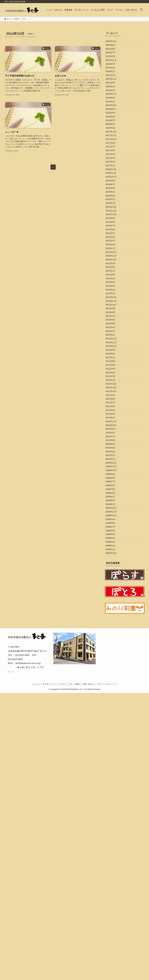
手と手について (49, 971)
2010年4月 (113, 675)
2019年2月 (113, 136)
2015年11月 (113, 306)
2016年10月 (113, 253)
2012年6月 (113, 540)
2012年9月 (113, 523)
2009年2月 (113, 757)
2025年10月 (113, 42)
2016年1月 (113, 294)
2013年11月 (113, 447)
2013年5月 (113, 482)
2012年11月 (113, 511)
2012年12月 (113, 505)
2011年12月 (113, 575)
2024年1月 (113, 95)
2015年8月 (113, 324)
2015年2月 (113, 359)
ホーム (37, 971)
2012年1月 (113, 570)
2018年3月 (113, 165)
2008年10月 (113, 781)
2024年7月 (113, 77)
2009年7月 (113, 728)
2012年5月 (113, 546)
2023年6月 (113, 107)
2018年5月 (113, 154)
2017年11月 (113, 189)
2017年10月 (113, 195)
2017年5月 (113, 212)
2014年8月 (113, 394)
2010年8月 (113, 652)
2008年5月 (113, 810)
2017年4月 (113, 218)
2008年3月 (113, 822)
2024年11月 (113, 72)
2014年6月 (113, 406)
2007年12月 (113, 839)
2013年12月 (113, 441)
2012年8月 (113, 529)
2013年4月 (113, 488)
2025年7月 (113, 60)
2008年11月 (113, 775)
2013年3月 (113, 493)
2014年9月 (113, 388)
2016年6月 (113, 271)
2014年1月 (113, 435)
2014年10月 (113, 382)
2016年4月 (113, 277)
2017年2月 (113, 230)
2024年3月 (113, 83)
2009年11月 (113, 704)
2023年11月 (113, 101)
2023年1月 (113, 118)
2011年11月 (113, 581)
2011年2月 (113, 628)
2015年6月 (113, 335)
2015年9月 (113, 318)
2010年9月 (113, 646)
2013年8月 (113, 464)
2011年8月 (113, 599)
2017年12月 (113, 183)
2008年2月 (113, 827)
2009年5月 (113, 739)
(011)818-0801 (22, 942)
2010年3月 (113, 681)
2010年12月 (113, 634)
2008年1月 (113, 833)
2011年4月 (113, 622)
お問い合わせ (88, 971)
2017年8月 (113, 201)
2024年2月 (113, 89)
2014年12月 (113, 370)
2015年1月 (113, 365)
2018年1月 (113, 177)
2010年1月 (113, 693)
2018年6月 (113, 148)
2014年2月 (113, 429)
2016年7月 (113, 265)
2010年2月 (113, 687)
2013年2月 (113, 499)
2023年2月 (113, 113)
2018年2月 (113, 171)
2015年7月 (113, 329)
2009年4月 (113, 745)
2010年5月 (113, 669)
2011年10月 (113, 587)
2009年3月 (113, 751)
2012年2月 (113, 564)
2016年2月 (113, 288)
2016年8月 (113, 259)
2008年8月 (113, 792)
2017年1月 (113, 236)
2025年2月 (113, 66)
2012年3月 (113, 558)
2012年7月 (113, 535)
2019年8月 (113, 130)
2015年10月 (113, 312)
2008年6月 (113, 804)
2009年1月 (113, 763)
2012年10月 (113, 517)
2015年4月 (113, 347)
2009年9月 (113, 716)
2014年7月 (113, 400)
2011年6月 (113, 611)
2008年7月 (113, 798)
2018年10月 (113, 142)
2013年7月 (113, 470)
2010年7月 (113, 657)
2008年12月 (113, 769)
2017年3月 (113, 224)
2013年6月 (113, 476)
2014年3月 (113, 423)
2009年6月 (113, 734)
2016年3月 (113, 283)
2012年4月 (113, 552)
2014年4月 (113, 417)
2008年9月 (113, 786)
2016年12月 (113, 242)
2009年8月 (113, 722)
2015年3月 (113, 353)
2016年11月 (113, 247)
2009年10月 (113, 710)
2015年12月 (113, 300)
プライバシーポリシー (106, 971)
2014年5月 (113, 411)
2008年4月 (113, 816)
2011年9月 (113, 593)
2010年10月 (113, 640)
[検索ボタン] (141, 10)
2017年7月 (113, 206)
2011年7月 (113, 605)
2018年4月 (113, 160)
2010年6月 (113, 663)
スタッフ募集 (74, 971)
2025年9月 (113, 48)
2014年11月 (113, 376)
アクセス (62, 971)
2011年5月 (113, 616)
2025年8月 (113, 54)
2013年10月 (113, 452)
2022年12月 (113, 124)
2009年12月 (113, 698)
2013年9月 (113, 458)
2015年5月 (113, 341)
